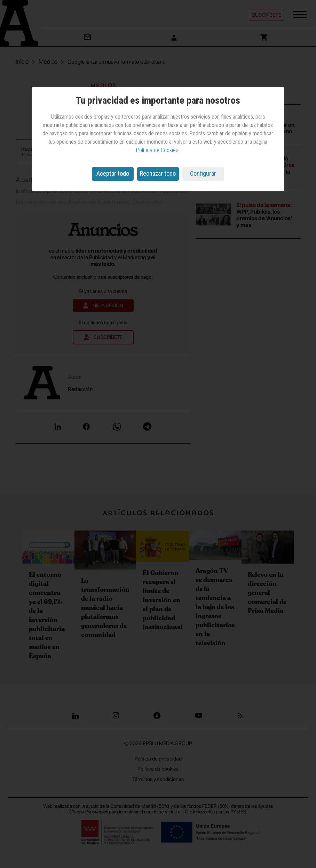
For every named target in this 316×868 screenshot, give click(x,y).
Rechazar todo (158, 173)
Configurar (203, 173)
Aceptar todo (113, 173)
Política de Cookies (157, 150)
